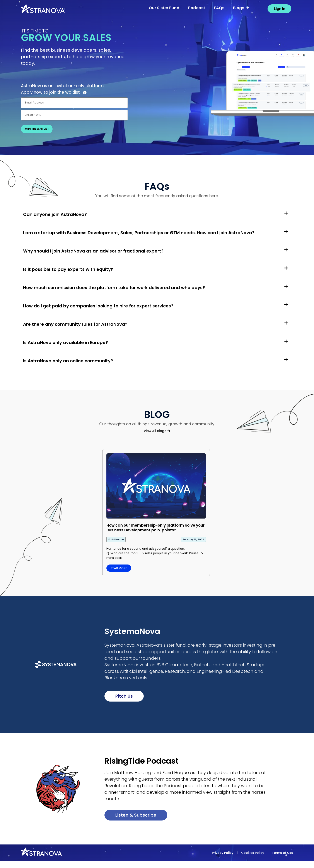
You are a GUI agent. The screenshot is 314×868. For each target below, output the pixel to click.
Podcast (197, 8)
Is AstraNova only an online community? (68, 361)
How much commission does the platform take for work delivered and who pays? (114, 288)
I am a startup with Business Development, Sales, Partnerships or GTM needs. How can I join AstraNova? (139, 233)
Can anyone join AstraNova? (55, 215)
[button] (157, 218)
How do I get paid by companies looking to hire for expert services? (98, 306)
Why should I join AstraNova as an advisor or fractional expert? (93, 251)
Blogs (241, 8)
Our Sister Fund (164, 8)
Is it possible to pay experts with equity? (68, 270)
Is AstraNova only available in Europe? (66, 343)
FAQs (219, 8)
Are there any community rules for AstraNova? (75, 324)
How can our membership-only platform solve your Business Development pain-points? (155, 528)
